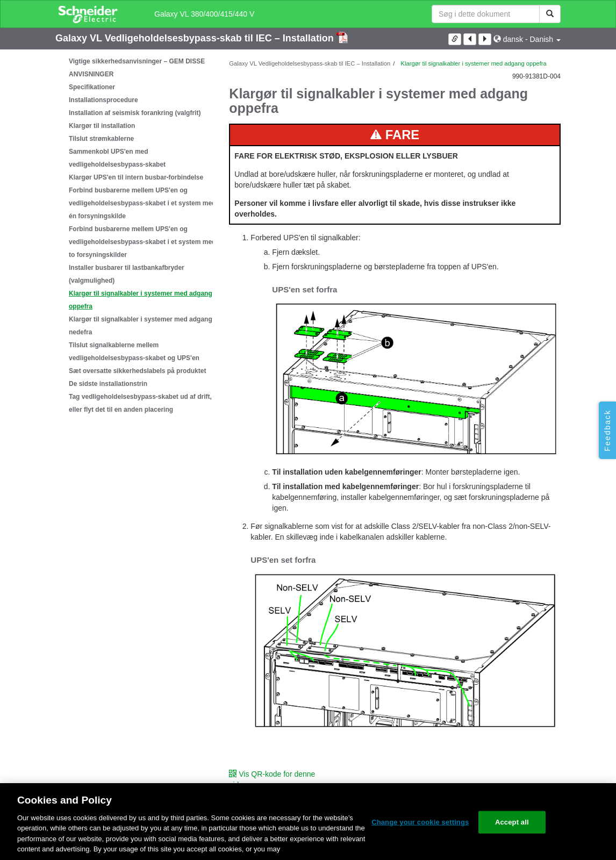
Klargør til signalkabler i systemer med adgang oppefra (141, 300)
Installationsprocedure (103, 100)
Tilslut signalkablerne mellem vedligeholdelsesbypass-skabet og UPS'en (134, 352)
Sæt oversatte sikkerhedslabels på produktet (137, 371)
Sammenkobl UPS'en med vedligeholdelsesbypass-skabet (117, 158)
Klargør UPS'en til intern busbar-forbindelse (136, 177)
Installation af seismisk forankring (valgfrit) (135, 113)
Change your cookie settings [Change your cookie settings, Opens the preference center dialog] (420, 822)
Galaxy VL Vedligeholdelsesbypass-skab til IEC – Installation (196, 38)
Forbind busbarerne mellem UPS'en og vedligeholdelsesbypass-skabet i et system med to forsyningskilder (142, 242)
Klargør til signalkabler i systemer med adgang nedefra (141, 326)
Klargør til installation (102, 126)
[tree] (134, 235)
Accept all (512, 822)
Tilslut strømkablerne (101, 139)
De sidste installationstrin (108, 384)
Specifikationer (92, 87)
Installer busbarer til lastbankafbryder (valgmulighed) (127, 274)
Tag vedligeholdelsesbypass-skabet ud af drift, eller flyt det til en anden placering (140, 403)
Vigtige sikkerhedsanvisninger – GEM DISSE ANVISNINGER (137, 68)
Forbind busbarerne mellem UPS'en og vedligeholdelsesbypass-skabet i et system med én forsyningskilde (142, 203)
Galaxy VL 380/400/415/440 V (204, 14)
